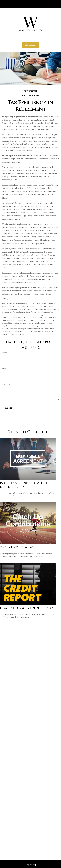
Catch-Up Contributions (20, 548)
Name (5, 353)
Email (5, 368)
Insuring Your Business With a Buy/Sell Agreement (24, 485)
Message (6, 384)
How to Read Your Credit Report (26, 608)
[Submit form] (8, 408)
